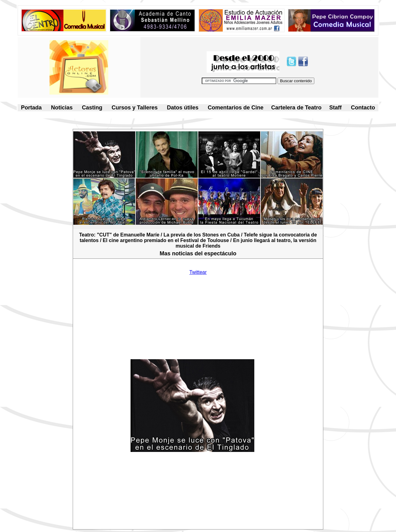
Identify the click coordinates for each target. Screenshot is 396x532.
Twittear (198, 272)
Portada (31, 108)
